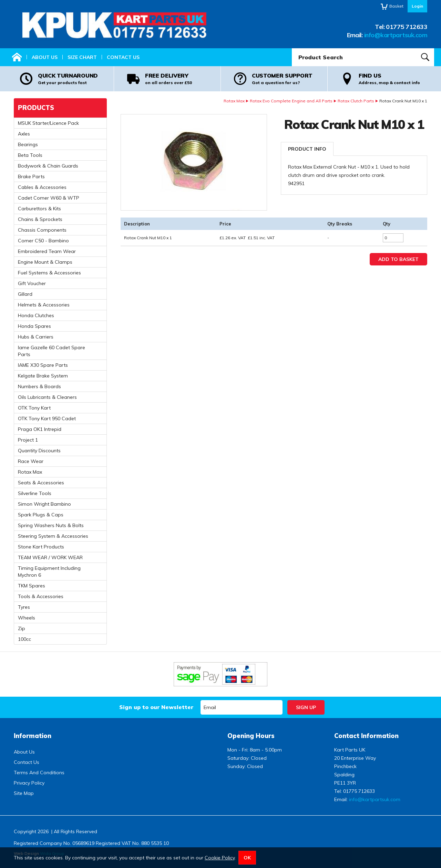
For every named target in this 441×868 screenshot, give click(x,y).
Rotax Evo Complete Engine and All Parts (291, 101)
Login (417, 6)
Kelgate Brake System (43, 376)
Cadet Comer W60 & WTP (49, 198)
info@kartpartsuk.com (396, 35)
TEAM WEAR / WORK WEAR (50, 557)
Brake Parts (31, 176)
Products (36, 108)
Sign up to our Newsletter (156, 707)
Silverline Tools (35, 493)
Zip (22, 628)
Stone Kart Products (41, 547)
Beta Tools (30, 155)
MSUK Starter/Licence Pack (48, 123)
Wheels (27, 618)
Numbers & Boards (39, 386)
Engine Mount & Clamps (45, 262)
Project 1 (28, 440)
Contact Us (123, 57)
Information (33, 736)
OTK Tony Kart (34, 408)
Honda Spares (34, 326)
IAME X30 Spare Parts (43, 365)
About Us (45, 57)
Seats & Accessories (41, 483)
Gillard (25, 294)
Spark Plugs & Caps (41, 515)
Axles (24, 134)
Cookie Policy (220, 858)
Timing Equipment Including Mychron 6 (49, 572)
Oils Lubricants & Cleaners (47, 397)
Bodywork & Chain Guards (48, 166)
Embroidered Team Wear (47, 251)
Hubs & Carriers (36, 337)
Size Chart (82, 57)
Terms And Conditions (39, 773)
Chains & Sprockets (40, 219)
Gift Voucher (32, 283)
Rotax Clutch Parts (356, 101)
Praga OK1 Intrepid (40, 429)
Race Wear (31, 461)
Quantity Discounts (39, 451)
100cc (24, 639)
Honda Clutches (36, 315)
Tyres (24, 607)
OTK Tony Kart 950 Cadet (47, 418)
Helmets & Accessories (44, 305)
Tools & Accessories (41, 596)
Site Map (24, 793)
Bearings (28, 144)
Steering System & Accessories (53, 536)
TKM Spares (32, 586)
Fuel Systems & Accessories (49, 273)
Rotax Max (234, 101)
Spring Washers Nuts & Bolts (51, 525)
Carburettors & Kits (39, 209)
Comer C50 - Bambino (43, 241)
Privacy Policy (29, 783)
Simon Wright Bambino (44, 504)
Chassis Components (42, 230)
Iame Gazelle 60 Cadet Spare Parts (52, 351)
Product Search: (292, 48)
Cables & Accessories (42, 187)
